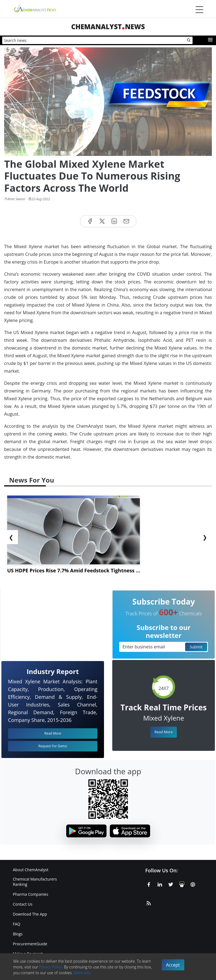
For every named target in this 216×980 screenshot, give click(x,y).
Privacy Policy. (51, 967)
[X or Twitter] (171, 884)
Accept (173, 965)
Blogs (18, 934)
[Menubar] (199, 10)
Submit (196, 647)
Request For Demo (53, 746)
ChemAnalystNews (108, 27)
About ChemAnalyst (31, 870)
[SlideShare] (182, 884)
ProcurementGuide (30, 944)
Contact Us (23, 904)
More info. (82, 973)
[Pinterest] (193, 884)
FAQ (17, 924)
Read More (164, 732)
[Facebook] (149, 884)
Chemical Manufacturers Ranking (35, 882)
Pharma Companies (31, 894)
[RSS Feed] (149, 902)
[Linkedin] (160, 884)
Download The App (30, 914)
